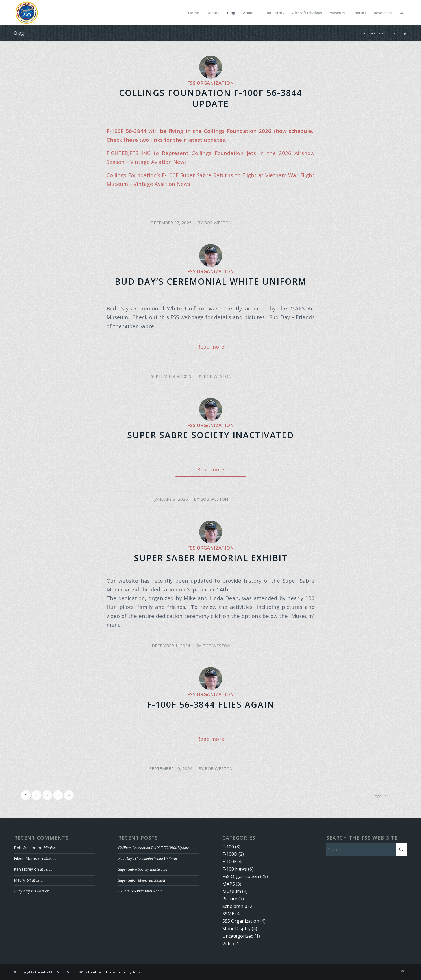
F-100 (228, 847)
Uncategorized (238, 936)
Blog (19, 33)
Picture (230, 899)
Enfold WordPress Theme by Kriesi (114, 972)
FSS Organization (211, 83)
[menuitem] (194, 13)
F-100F (229, 861)
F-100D (230, 854)
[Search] (401, 13)
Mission (50, 848)
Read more (211, 346)
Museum (232, 891)
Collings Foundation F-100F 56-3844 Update (211, 98)
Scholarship (235, 906)
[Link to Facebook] (394, 971)
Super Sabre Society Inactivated (211, 435)
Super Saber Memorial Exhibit (211, 558)
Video (228, 944)
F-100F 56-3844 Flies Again (211, 704)
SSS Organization (241, 921)
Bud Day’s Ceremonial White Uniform (211, 281)
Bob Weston (218, 223)
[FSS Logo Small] (27, 13)
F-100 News (235, 869)
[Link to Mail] (403, 971)
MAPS (229, 884)
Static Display (236, 929)
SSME (228, 914)
